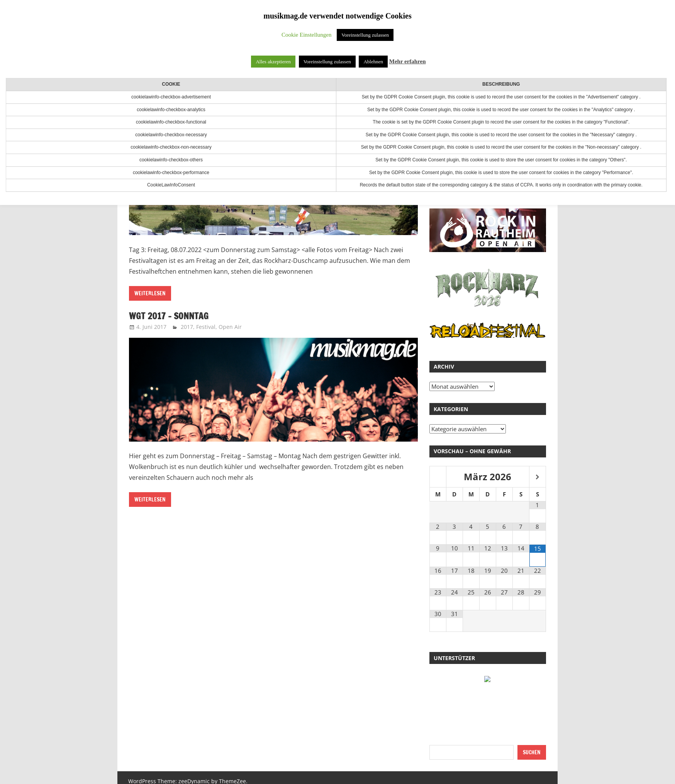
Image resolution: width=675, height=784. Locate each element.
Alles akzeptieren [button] (273, 62)
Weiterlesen (150, 293)
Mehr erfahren (408, 61)
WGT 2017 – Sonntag (170, 316)
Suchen (532, 752)
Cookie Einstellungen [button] (307, 35)
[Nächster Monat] (538, 477)
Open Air (230, 327)
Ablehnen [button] (373, 62)
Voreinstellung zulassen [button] (365, 35)
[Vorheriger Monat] (438, 477)
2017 (187, 327)
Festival (206, 327)
